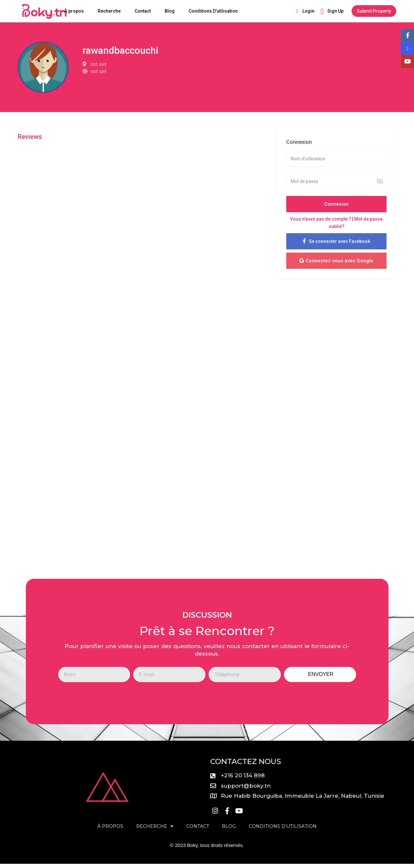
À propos (74, 11)
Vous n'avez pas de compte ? (321, 219)
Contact (143, 11)
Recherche (109, 11)
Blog (170, 11)
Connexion (336, 204)
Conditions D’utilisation (213, 11)
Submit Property (374, 11)
